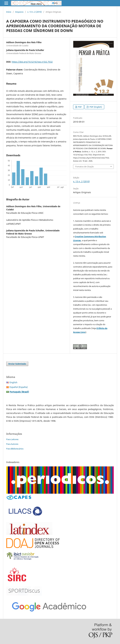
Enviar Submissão (17, 364)
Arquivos (19, 12)
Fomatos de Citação (85, 167)
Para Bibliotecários (15, 449)
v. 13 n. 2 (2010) (35, 12)
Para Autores (12, 444)
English (13, 382)
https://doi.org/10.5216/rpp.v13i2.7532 (32, 62)
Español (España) (19, 387)
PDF (80, 107)
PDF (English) (96, 107)
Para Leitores (12, 439)
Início (9, 12)
